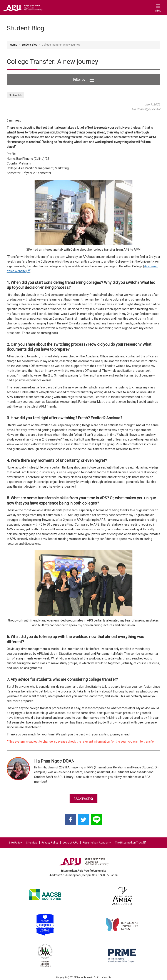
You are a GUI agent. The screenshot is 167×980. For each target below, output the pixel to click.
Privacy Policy (50, 843)
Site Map (32, 843)
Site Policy (15, 843)
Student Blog (29, 45)
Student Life (16, 95)
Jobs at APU (70, 843)
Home (14, 45)
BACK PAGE (83, 799)
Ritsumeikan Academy (97, 843)
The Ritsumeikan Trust (131, 843)
